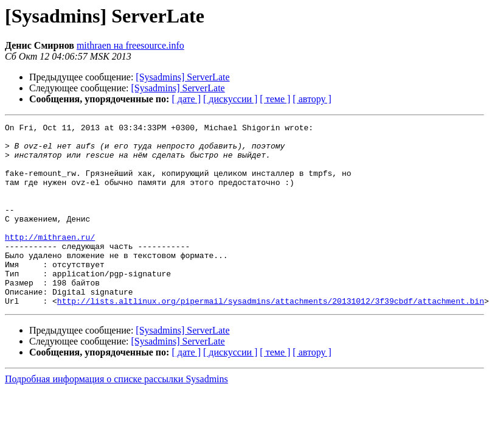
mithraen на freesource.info (130, 45)
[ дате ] (186, 99)
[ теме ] (275, 99)
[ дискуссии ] (230, 99)
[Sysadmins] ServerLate (182, 77)
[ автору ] (312, 99)
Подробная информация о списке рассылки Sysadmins (116, 415)
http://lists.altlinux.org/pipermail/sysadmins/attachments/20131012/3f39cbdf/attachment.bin (271, 337)
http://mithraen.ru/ (50, 261)
